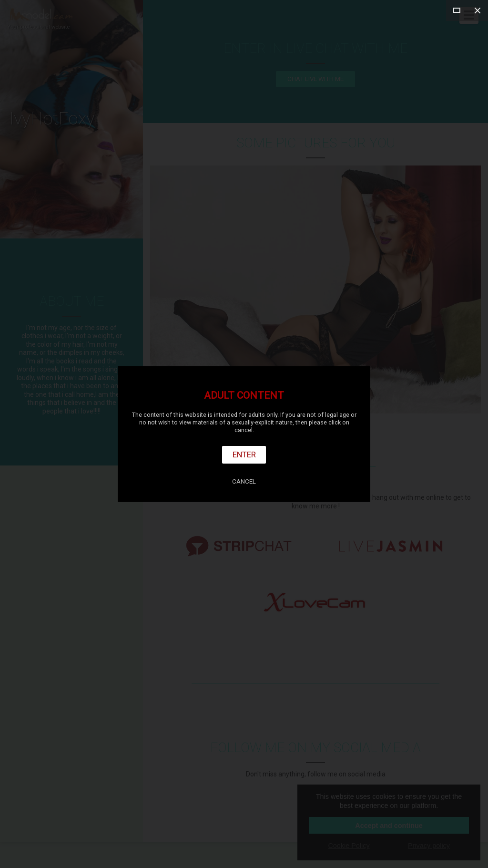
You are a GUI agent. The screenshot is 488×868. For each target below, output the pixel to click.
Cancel (244, 481)
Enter (244, 455)
